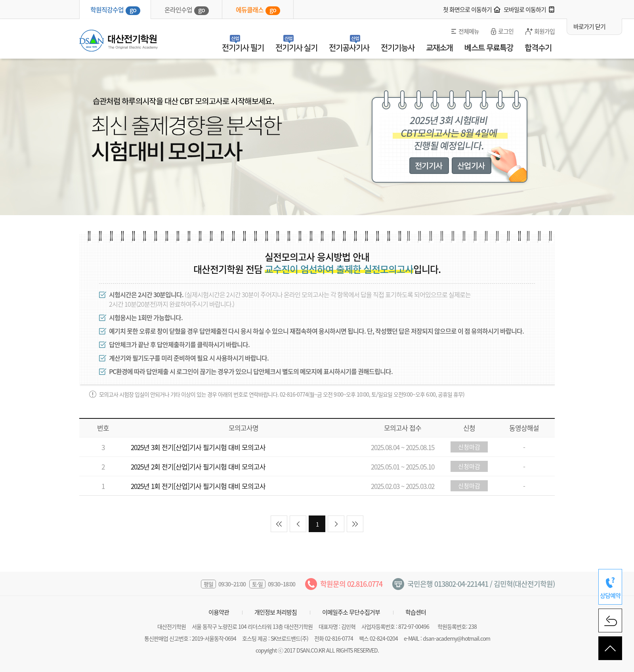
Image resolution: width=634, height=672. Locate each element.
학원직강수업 (115, 10)
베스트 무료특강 (489, 48)
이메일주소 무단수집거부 (351, 612)
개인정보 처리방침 (276, 612)
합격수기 (538, 48)
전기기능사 (398, 48)
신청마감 (469, 447)
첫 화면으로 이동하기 (467, 10)
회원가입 (544, 31)
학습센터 (416, 612)
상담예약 (610, 596)
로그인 (506, 31)
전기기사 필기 (243, 48)
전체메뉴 (469, 31)
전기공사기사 (349, 48)
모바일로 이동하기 (525, 10)
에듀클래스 (258, 10)
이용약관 (219, 612)
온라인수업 (187, 10)
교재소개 (439, 48)
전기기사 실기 (296, 48)
